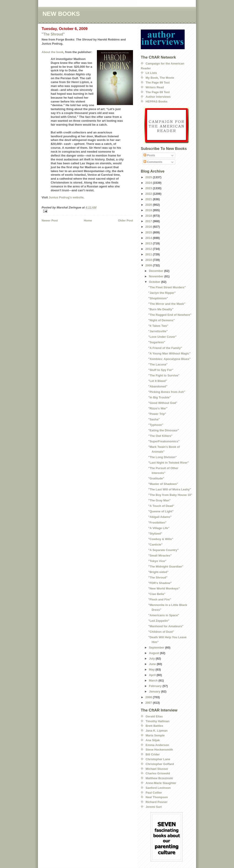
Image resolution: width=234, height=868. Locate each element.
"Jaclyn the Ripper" (162, 293)
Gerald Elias (154, 716)
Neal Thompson (157, 797)
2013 (149, 243)
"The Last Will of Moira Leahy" (170, 489)
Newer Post (50, 220)
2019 (149, 210)
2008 (149, 697)
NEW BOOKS (61, 14)
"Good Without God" (163, 403)
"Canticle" (155, 545)
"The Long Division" (162, 457)
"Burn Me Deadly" (161, 309)
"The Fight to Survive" (164, 375)
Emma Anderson (157, 745)
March (154, 680)
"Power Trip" (157, 414)
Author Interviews (158, 97)
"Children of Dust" (161, 632)
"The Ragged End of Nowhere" (170, 315)
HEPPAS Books (157, 101)
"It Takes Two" (158, 326)
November (157, 276)
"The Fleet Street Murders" (167, 287)
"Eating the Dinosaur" (164, 430)
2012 (149, 249)
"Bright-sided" (158, 572)
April (153, 675)
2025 (149, 177)
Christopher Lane (158, 759)
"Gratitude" (156, 478)
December (157, 271)
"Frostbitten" (157, 523)
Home (88, 220)
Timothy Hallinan (158, 721)
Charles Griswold (158, 773)
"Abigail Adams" (160, 517)
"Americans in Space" (164, 615)
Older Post (125, 220)
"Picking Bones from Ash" (167, 392)
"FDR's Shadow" (160, 583)
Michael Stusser (157, 769)
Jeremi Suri (154, 807)
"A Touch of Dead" (161, 506)
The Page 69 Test (158, 92)
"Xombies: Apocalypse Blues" (169, 359)
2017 (149, 221)
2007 (149, 703)
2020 (149, 205)
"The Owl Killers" (160, 436)
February (156, 686)
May (152, 669)
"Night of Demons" (161, 320)
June (153, 664)
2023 (149, 188)
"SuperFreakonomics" (164, 441)
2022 (149, 194)
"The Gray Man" (159, 500)
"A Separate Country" (163, 550)
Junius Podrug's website (66, 197)
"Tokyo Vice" (157, 561)
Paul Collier (154, 793)
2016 (149, 227)
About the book (52, 52)
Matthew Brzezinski (159, 778)
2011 (149, 254)
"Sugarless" (157, 342)
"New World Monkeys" (164, 588)
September (157, 648)
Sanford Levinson (158, 788)
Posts (149, 155)
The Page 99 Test (158, 82)
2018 (149, 216)
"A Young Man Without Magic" (169, 353)
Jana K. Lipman (157, 731)
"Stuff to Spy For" (161, 370)
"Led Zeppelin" (159, 621)
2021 (149, 199)
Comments (153, 162)
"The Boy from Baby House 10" (170, 495)
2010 (149, 260)
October (155, 282)
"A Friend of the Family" (165, 348)
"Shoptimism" (158, 298)
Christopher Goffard (160, 764)
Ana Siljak (153, 740)
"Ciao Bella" (157, 594)
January (155, 691)
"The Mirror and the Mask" (167, 304)
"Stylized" (155, 534)
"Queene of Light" (161, 511)
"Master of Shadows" (163, 484)
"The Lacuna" (158, 364)
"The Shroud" (53, 34)
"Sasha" (154, 419)
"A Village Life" (159, 528)
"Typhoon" (156, 425)
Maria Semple (155, 735)
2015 (149, 232)
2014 (149, 238)
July (152, 658)
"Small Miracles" (160, 556)
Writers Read (155, 87)
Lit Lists (151, 73)
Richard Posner (157, 802)
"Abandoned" (158, 386)
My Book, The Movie (160, 78)
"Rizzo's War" (158, 408)
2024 (149, 183)
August (154, 653)
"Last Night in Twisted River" (168, 463)
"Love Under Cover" (162, 337)
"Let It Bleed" (157, 381)
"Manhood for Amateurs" (166, 626)
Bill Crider (153, 754)
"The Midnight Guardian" (166, 566)
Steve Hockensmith (159, 750)
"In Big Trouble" (159, 397)
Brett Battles (154, 726)
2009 (149, 265)
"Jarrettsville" (158, 331)
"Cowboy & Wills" (161, 539)
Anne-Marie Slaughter (161, 783)
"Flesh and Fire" (160, 599)
